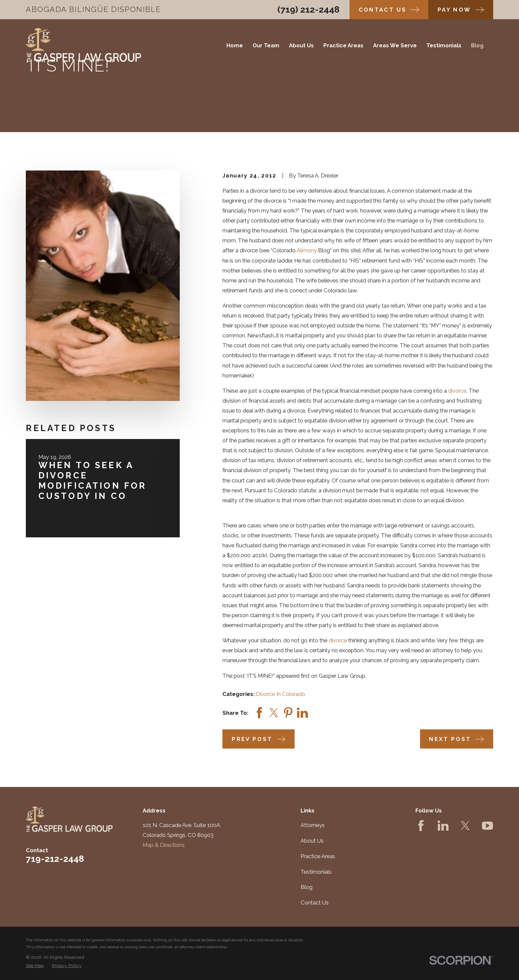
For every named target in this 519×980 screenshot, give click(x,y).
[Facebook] (421, 826)
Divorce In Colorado (281, 694)
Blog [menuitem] (477, 45)
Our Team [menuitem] (266, 45)
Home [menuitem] (235, 45)
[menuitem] (35, 966)
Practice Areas (318, 856)
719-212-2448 (55, 859)
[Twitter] (465, 826)
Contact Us (315, 903)
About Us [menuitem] (301, 45)
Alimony (307, 250)
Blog (307, 887)
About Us (312, 841)
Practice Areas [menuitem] (343, 45)
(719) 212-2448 (308, 9)
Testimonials (316, 872)
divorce (457, 391)
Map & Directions (164, 845)
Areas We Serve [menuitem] (395, 45)
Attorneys (313, 825)
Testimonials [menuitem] (444, 45)
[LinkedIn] (443, 826)
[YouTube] (487, 826)
